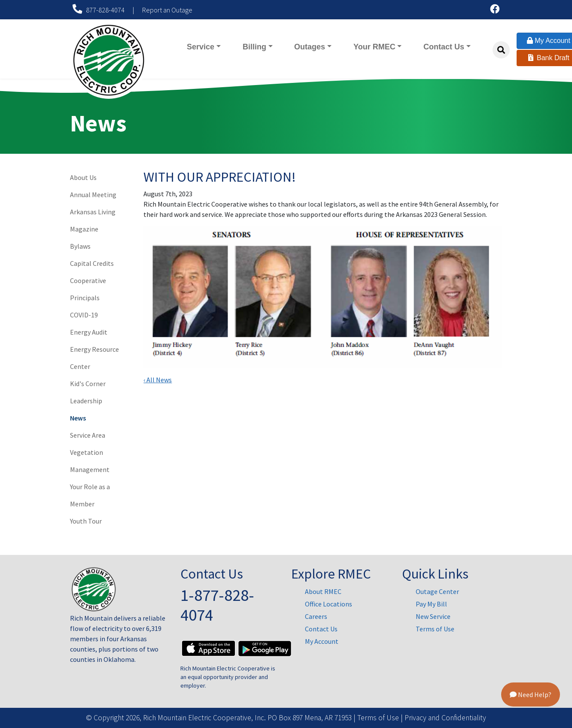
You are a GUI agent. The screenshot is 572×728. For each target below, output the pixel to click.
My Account (322, 641)
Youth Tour (86, 521)
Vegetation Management (90, 461)
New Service (433, 616)
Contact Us (321, 629)
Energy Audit (89, 332)
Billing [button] (254, 47)
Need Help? (531, 694)
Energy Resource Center (94, 358)
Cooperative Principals (88, 289)
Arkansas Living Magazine (93, 220)
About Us (83, 177)
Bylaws (80, 246)
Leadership (86, 401)
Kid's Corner (88, 384)
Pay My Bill (431, 604)
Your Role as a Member (90, 495)
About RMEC (323, 591)
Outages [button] (310, 47)
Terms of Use (435, 629)
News (78, 418)
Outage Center (437, 591)
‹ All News (158, 380)
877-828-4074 (99, 10)
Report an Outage (167, 10)
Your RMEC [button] (379, 46)
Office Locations (329, 604)
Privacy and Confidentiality (445, 718)
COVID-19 (84, 315)
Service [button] (201, 47)
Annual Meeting (93, 195)
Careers (316, 616)
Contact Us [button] (444, 47)
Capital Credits (92, 263)
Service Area (88, 435)
